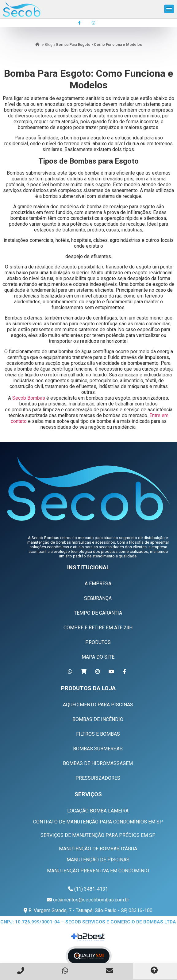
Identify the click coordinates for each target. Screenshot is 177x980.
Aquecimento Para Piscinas (98, 705)
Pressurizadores (98, 778)
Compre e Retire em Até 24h (98, 628)
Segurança (98, 598)
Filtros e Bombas (98, 734)
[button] (169, 9)
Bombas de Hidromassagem (98, 763)
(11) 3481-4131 (91, 889)
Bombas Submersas (98, 749)
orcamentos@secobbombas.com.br (91, 900)
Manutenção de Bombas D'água (98, 849)
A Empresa (98, 584)
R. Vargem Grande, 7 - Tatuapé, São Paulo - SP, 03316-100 (90, 910)
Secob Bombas (29, 398)
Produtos (98, 642)
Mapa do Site (98, 657)
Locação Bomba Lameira (98, 811)
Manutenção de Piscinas (98, 860)
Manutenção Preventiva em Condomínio (98, 871)
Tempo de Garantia (98, 613)
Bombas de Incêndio (98, 719)
